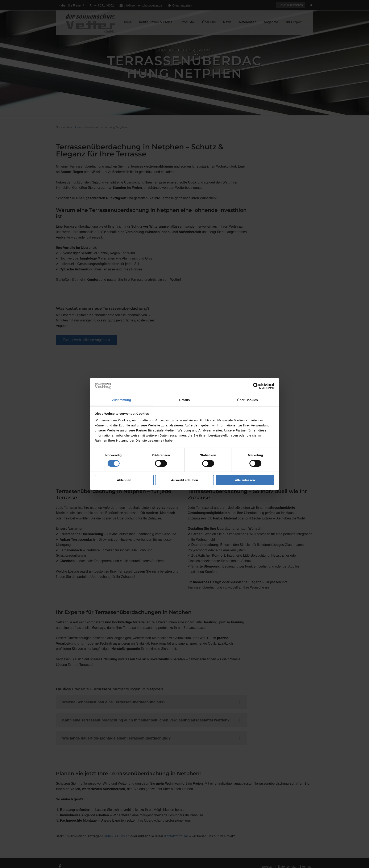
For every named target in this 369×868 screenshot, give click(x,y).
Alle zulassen (245, 480)
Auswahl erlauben (184, 480)
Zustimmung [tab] (122, 400)
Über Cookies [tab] (248, 400)
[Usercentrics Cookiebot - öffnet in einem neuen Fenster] (256, 386)
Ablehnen (124, 480)
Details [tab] (184, 400)
